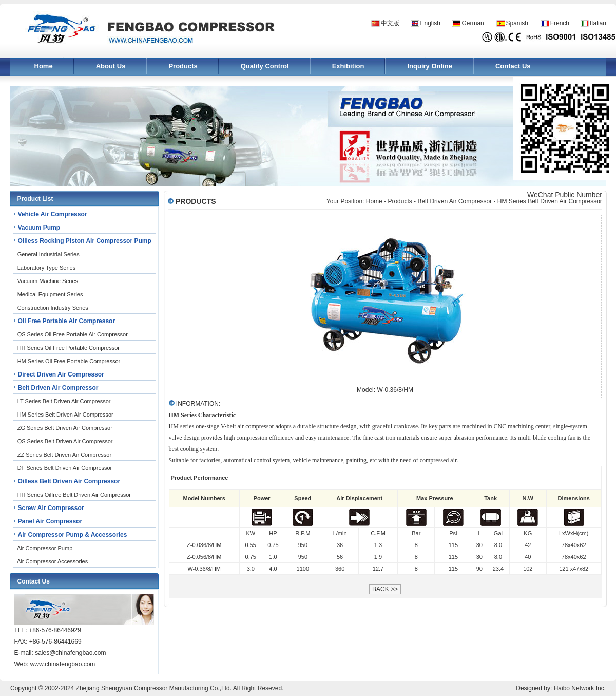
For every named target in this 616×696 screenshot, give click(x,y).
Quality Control (265, 66)
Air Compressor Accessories (52, 561)
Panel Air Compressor (50, 521)
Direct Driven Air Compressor (61, 374)
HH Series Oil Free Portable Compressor (69, 348)
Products (183, 66)
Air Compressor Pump (45, 548)
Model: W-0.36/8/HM (385, 390)
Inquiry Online (429, 66)
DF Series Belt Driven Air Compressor (65, 468)
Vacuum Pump (39, 228)
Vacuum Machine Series (48, 281)
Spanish (517, 23)
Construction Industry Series (53, 308)
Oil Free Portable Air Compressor (67, 321)
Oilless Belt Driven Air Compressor (69, 481)
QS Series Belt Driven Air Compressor (65, 441)
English (430, 23)
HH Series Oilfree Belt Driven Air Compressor (74, 495)
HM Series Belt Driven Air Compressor (65, 415)
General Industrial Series (49, 254)
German (473, 23)
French (560, 23)
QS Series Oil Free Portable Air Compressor (73, 334)
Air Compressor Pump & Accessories (73, 535)
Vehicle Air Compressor (53, 214)
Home (44, 66)
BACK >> (385, 589)
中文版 (390, 23)
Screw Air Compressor (51, 508)
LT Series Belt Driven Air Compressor (64, 401)
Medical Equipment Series (50, 294)
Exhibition (348, 66)
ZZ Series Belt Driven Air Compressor (64, 455)
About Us (111, 66)
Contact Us (513, 66)
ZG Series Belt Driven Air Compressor (65, 428)
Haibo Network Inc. (580, 688)
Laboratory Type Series (47, 268)
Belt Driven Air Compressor (58, 388)
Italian (598, 23)
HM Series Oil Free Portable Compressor (69, 361)
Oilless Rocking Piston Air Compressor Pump (85, 241)
